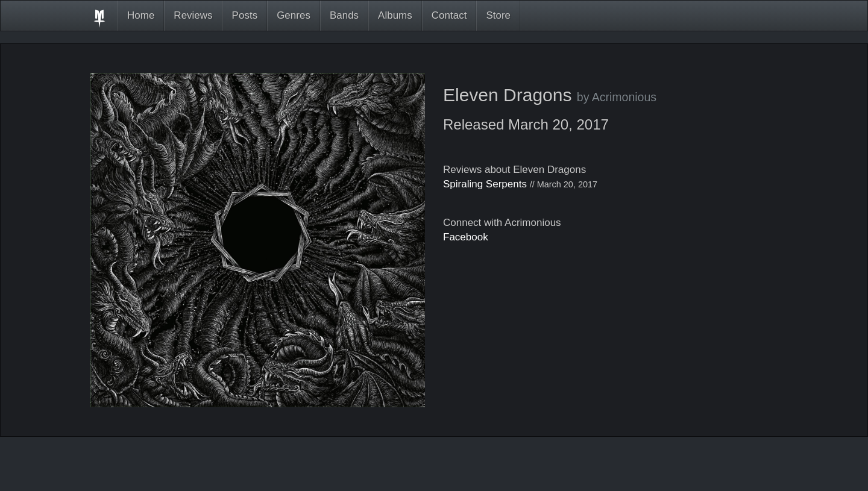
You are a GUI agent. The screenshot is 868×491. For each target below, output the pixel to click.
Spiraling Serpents (485, 184)
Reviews (193, 15)
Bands (344, 15)
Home (141, 15)
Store (498, 15)
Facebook (466, 237)
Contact (449, 15)
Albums (395, 15)
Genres (294, 15)
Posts (245, 15)
